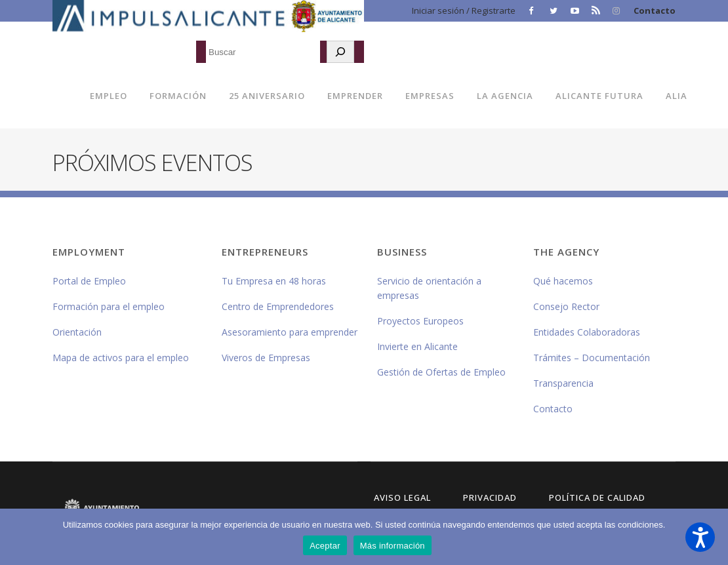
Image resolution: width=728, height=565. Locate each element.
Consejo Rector (566, 306)
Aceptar (325, 546)
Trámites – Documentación (592, 358)
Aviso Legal (402, 497)
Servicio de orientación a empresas (429, 288)
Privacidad (490, 497)
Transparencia (563, 383)
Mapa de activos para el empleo (121, 358)
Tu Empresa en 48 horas (274, 281)
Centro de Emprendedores (278, 306)
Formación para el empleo (109, 306)
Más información (393, 546)
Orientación (77, 332)
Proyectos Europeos (420, 321)
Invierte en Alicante (417, 346)
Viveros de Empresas (266, 358)
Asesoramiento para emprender (290, 332)
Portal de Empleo (89, 281)
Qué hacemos (563, 281)
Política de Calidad (597, 497)
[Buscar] (340, 52)
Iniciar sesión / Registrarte (464, 10)
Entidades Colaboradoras (587, 332)
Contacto (655, 10)
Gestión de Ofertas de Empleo (441, 372)
